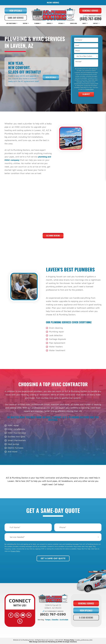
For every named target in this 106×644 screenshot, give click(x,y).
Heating (25, 23)
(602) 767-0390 (91, 19)
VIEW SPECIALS (16, 11)
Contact (96, 23)
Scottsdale (64, 620)
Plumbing (37, 23)
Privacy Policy (89, 89)
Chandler (55, 620)
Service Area (73, 23)
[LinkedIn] (29, 615)
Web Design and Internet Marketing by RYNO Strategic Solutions (53, 642)
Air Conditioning (11, 23)
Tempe (48, 620)
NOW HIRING (53, 3)
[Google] (17, 615)
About (84, 23)
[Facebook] (11, 615)
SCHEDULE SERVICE (90, 11)
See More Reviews (53, 236)
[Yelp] (20, 621)
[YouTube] (23, 615)
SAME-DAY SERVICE (16, 18)
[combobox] (86, 56)
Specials (61, 23)
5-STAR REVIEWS (86, 618)
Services (49, 23)
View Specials (51, 77)
